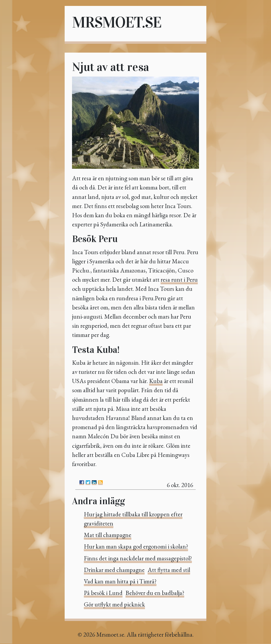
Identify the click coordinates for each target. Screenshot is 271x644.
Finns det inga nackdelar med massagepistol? (138, 558)
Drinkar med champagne (114, 570)
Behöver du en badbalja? (155, 593)
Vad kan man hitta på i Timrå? (120, 581)
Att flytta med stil (169, 570)
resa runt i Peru (179, 279)
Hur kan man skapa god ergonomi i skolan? (136, 546)
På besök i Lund (103, 593)
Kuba (156, 381)
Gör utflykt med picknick (114, 604)
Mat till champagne (108, 535)
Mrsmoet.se (117, 22)
